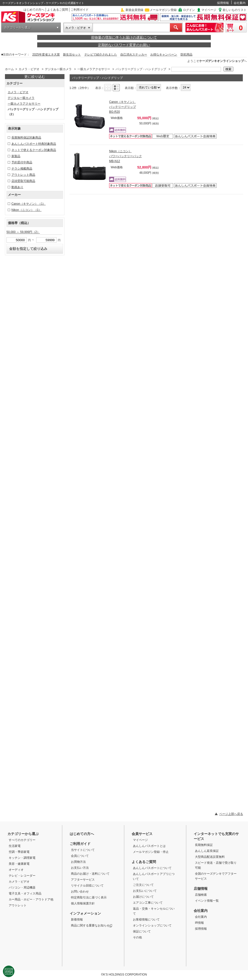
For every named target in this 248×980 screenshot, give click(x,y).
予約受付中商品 (22, 162)
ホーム (9, 69)
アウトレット (18, 905)
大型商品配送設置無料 (210, 857)
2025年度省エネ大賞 (46, 55)
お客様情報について (146, 920)
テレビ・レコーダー (22, 876)
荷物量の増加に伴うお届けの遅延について (124, 37)
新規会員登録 (134, 10)
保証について (142, 931)
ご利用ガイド (80, 10)
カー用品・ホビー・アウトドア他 (31, 899)
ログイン (189, 10)
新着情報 (77, 920)
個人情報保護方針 (83, 903)
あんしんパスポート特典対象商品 (34, 144)
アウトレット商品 (23, 175)
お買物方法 (78, 862)
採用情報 (223, 3)
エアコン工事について (148, 903)
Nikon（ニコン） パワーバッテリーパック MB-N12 (125, 156)
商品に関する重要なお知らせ (92, 925)
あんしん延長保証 (207, 851)
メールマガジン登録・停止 (151, 852)
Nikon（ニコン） (26, 210)
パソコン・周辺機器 (22, 888)
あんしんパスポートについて (152, 868)
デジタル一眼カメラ (58, 69)
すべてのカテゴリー (22, 840)
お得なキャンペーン (164, 55)
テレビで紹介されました (101, 55)
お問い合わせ (80, 892)
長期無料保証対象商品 (26, 138)
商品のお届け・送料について (90, 874)
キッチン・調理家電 (22, 858)
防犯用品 (186, 55)
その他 (137, 937)
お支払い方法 (80, 868)
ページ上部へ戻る (231, 814)
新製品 (16, 156)
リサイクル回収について (87, 886)
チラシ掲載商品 (22, 169)
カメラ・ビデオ (76, 28)
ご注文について (143, 885)
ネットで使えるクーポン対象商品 (34, 150)
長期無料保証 (204, 845)
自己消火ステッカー (134, 55)
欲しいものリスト (235, 10)
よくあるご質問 (58, 10)
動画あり (17, 187)
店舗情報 (201, 889)
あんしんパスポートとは (149, 846)
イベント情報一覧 (207, 901)
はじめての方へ (34, 10)
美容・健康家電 (19, 864)
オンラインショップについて (152, 925)
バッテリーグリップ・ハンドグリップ (141, 69)
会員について (80, 856)
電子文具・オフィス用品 (25, 894)
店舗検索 (201, 895)
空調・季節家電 (19, 852)
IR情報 (199, 923)
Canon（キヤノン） (29, 204)
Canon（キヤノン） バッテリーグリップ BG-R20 (123, 107)
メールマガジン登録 (163, 10)
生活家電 (15, 846)
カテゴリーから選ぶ (17, 28)
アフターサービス (83, 880)
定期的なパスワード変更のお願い (124, 45)
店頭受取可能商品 (23, 181)
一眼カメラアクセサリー (94, 69)
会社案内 (240, 3)
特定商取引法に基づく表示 (89, 897)
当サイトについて (83, 850)
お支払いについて (145, 891)
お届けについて (143, 897)
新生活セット (72, 55)
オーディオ (16, 870)
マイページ (209, 10)
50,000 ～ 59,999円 (23, 232)
